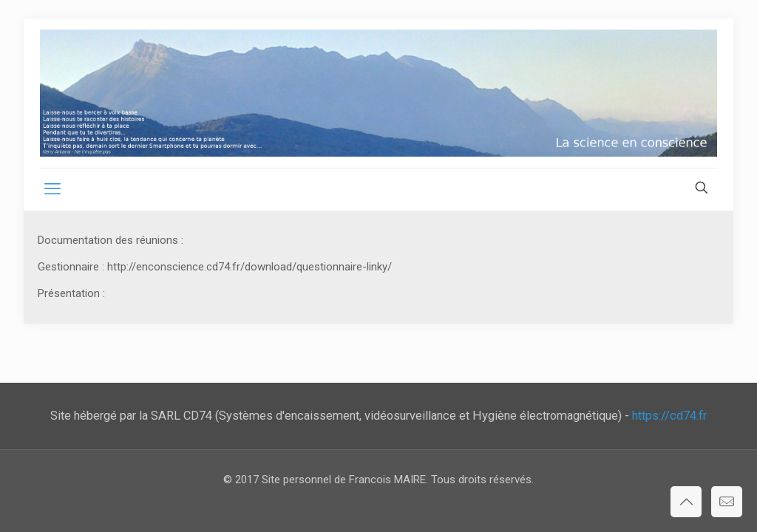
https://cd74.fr (669, 416)
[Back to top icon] (686, 502)
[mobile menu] (52, 189)
